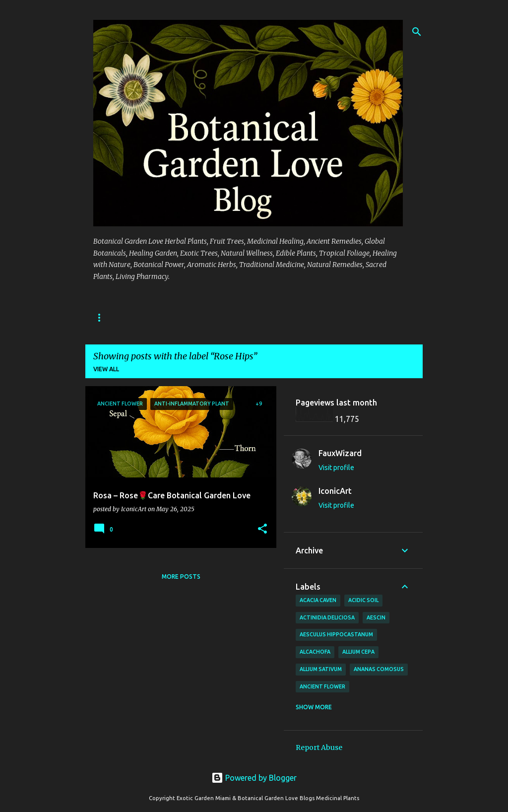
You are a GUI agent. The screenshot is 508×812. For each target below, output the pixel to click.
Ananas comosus (379, 669)
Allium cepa (358, 652)
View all (106, 369)
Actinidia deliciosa (327, 617)
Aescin (376, 617)
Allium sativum (321, 669)
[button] (262, 529)
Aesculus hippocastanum (336, 634)
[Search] (417, 32)
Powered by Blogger (254, 778)
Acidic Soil (363, 600)
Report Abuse (319, 747)
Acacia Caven (318, 600)
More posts (181, 576)
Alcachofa (315, 652)
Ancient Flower (322, 686)
